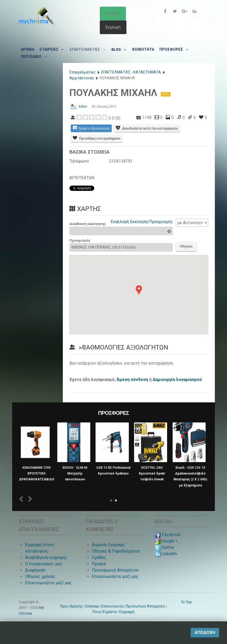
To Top (186, 602)
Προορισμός (80, 241)
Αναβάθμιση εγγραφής (46, 558)
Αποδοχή (205, 632)
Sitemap (92, 606)
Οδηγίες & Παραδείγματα (116, 551)
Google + (166, 541)
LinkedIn (166, 554)
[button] (139, 291)
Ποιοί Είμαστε (105, 612)
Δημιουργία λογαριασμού (177, 380)
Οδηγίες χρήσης (40, 577)
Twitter (164, 548)
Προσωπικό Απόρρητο (145, 606)
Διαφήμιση (35, 570)
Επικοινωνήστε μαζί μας (48, 583)
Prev (22, 499)
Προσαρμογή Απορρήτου (115, 570)
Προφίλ (99, 564)
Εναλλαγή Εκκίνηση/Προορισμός (142, 222)
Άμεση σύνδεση (132, 380)
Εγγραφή (113, 27)
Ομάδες (99, 558)
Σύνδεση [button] (113, 13)
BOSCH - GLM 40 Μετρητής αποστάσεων (75, 474)
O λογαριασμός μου (44, 564)
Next (29, 499)
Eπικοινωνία (112, 606)
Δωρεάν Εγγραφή (108, 545)
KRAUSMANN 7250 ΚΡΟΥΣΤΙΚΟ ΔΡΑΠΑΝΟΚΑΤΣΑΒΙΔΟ (37, 474)
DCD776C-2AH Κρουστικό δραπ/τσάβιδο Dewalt (152, 474)
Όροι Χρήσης (71, 606)
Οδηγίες (186, 247)
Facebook (168, 535)
